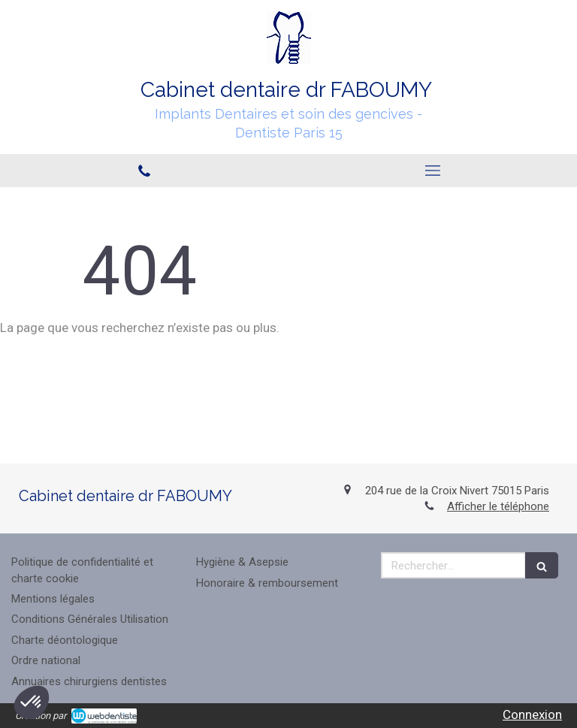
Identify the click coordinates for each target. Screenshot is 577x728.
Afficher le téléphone (498, 506)
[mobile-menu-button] (433, 171)
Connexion (532, 714)
